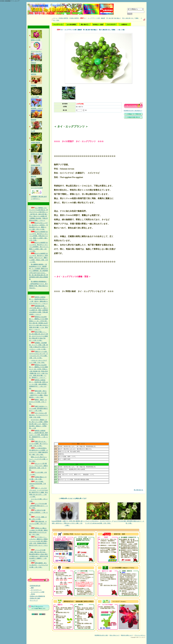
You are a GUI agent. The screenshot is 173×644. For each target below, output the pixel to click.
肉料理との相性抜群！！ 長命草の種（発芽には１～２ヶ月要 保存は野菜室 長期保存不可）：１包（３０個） (39, 384)
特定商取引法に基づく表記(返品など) (133, 111)
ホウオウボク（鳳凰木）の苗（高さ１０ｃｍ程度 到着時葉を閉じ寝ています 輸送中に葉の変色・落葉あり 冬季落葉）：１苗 (39, 424)
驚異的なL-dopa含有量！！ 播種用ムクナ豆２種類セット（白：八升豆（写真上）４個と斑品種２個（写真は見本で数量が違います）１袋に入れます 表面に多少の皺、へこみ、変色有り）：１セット (39, 371)
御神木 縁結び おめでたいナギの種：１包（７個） (38, 402)
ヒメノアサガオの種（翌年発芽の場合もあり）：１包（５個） (39, 506)
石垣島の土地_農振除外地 (37, 596)
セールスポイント (36, 590)
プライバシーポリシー (140, 635)
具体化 (32, 594)
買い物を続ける (99, 488)
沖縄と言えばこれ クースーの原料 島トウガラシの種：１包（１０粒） (39, 444)
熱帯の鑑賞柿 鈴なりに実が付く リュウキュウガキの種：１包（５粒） (39, 565)
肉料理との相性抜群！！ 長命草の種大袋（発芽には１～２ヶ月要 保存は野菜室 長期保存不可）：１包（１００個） (39, 435)
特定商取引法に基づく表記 (101, 635)
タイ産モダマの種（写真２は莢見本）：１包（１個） (39, 512)
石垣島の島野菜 (63, 18)
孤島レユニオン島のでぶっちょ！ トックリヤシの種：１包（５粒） (39, 459)
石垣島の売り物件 (35, 598)
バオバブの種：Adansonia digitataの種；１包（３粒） (38, 484)
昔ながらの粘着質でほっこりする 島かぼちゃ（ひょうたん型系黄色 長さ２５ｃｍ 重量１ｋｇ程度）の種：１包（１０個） (39, 247)
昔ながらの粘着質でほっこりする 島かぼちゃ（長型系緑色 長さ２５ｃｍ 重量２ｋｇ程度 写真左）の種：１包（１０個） (39, 258)
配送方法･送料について (127, 635)
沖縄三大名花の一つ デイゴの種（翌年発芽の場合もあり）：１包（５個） (39, 408)
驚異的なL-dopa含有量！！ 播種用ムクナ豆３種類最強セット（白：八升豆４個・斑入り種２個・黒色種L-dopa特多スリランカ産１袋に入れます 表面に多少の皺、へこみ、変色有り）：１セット (39, 323)
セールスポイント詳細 (37, 592)
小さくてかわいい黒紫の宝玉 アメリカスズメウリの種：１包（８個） (39, 415)
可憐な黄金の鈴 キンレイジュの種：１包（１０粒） (38, 524)
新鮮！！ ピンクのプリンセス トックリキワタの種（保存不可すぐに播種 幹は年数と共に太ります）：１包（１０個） (39, 492)
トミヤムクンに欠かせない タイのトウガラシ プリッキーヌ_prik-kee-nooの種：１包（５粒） (98, 513)
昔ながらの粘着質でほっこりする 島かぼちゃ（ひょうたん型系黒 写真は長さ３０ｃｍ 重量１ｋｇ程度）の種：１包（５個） (39, 236)
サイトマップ (34, 600)
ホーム (55, 18)
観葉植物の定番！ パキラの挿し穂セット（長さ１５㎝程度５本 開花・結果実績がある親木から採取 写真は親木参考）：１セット (39, 310)
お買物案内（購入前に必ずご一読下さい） (39, 196)
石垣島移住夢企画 (35, 586)
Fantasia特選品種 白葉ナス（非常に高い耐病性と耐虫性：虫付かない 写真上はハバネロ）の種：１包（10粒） (67, 514)
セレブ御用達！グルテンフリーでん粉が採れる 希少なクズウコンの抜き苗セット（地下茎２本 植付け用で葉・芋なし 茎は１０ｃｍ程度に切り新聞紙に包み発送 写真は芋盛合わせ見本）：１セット (39, 214)
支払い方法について (115, 635)
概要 (32, 588)
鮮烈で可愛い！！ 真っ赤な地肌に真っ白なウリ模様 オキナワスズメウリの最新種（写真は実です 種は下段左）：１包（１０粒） (39, 336)
